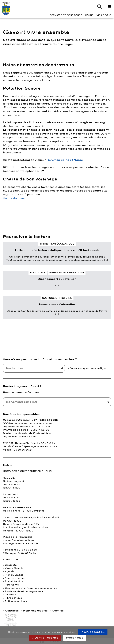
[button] (98, 7)
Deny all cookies (45, 638)
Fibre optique (13, 598)
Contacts (11, 565)
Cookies (58, 611)
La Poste (10, 595)
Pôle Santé (12, 585)
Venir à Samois (14, 568)
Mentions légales (35, 611)
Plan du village (14, 575)
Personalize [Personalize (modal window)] (75, 638)
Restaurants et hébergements (24, 591)
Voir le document (15, 198)
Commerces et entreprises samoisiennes (31, 588)
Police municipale (16, 601)
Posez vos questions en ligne (88, 368)
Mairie (89, 15)
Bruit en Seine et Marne (65, 160)
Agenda (10, 571)
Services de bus (15, 578)
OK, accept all (93, 632)
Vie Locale (104, 15)
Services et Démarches (66, 15)
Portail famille (14, 581)
